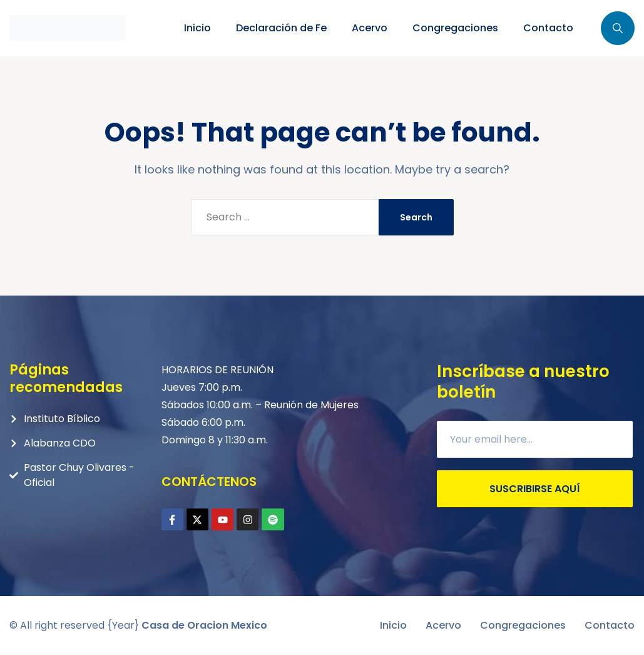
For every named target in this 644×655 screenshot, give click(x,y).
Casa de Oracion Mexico (204, 625)
